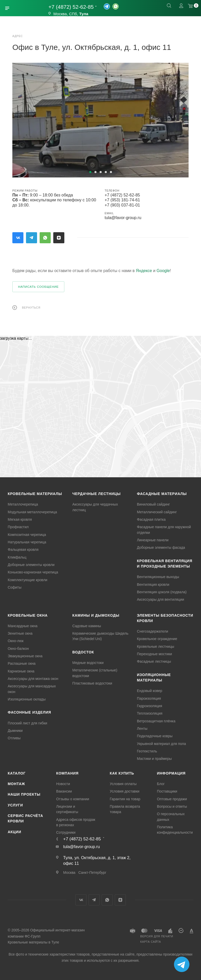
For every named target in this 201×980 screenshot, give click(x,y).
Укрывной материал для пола (161, 744)
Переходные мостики (154, 654)
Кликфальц (17, 557)
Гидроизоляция (150, 706)
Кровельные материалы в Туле (33, 942)
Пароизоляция (149, 698)
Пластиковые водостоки (92, 683)
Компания (67, 773)
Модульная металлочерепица (32, 512)
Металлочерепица (23, 504)
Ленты (142, 729)
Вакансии (64, 791)
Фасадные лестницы (154, 661)
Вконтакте (18, 238)
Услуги (15, 805)
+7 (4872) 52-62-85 (71, 7)
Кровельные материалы (35, 494)
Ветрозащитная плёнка (156, 721)
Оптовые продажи (172, 799)
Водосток (83, 652)
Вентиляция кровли (153, 585)
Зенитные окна (20, 633)
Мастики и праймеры (154, 759)
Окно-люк (16, 641)
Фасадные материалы (162, 494)
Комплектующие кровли (28, 580)
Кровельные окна (28, 615)
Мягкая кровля (20, 519)
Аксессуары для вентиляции (160, 599)
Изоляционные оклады (27, 699)
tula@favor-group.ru (123, 218)
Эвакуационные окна (25, 656)
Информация (171, 773)
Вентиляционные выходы (158, 577)
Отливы (14, 738)
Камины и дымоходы (96, 615)
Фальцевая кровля (23, 550)
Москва (60, 14)
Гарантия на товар (125, 799)
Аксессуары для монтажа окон (33, 679)
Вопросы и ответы (172, 806)
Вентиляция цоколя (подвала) (162, 592)
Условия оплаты (123, 784)
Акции (15, 832)
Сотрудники (66, 832)
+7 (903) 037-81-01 (122, 205)
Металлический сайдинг (157, 512)
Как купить (122, 773)
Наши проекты (24, 794)
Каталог (17, 773)
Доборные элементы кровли (31, 565)
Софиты (15, 587)
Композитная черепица (27, 535)
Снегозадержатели (152, 631)
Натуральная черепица (27, 542)
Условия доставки (125, 791)
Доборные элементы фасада (161, 547)
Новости (63, 784)
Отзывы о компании (73, 799)
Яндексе (144, 271)
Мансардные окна (23, 626)
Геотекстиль (147, 751)
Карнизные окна (21, 671)
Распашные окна (22, 663)
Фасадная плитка (151, 519)
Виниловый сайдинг (153, 504)
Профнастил (18, 527)
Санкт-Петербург (92, 873)
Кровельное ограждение (157, 639)
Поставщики (167, 791)
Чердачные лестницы (97, 494)
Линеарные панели (153, 540)
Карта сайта (151, 942)
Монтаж (16, 784)
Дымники (15, 731)
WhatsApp (45, 238)
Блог (161, 784)
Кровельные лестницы (156, 646)
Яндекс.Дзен (59, 238)
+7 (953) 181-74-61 (122, 200)
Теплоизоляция (150, 713)
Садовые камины (87, 626)
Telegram (32, 238)
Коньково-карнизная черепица (33, 572)
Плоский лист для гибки (27, 723)
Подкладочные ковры (155, 736)
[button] (90, 172)
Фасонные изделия (29, 712)
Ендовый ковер (150, 691)
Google (163, 271)
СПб (73, 14)
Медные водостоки (88, 663)
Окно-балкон (18, 649)
